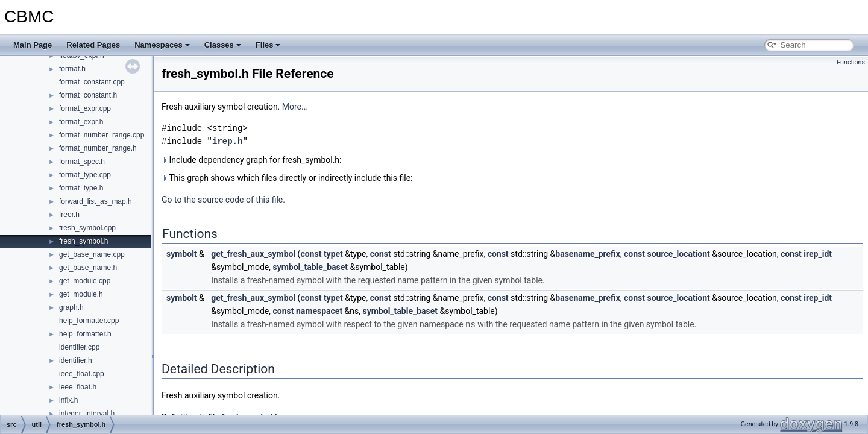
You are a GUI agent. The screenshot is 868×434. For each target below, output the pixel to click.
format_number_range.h (98, 148)
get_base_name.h (88, 268)
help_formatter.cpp (89, 321)
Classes (223, 45)
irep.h (227, 141)
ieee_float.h (78, 387)
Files (268, 45)
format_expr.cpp (85, 108)
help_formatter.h (85, 334)
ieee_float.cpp (82, 374)
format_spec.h (82, 162)
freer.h (69, 215)
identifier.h (76, 360)
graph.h (71, 307)
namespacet (319, 311)
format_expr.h (81, 122)
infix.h (68, 400)
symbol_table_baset (310, 267)
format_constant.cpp (92, 82)
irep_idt (818, 254)
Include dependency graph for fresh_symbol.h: (251, 160)
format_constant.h (88, 95)
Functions (851, 62)
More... (295, 107)
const (311, 254)
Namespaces (162, 45)
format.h (72, 69)
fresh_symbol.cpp (87, 228)
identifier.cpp (79, 347)
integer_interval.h (87, 414)
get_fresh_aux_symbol (253, 254)
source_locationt (678, 254)
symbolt (182, 254)
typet (333, 254)
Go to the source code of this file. (223, 200)
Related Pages (93, 45)
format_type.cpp (85, 175)
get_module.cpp (85, 281)
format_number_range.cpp (102, 135)
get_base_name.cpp (92, 254)
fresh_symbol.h (83, 241)
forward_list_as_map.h (96, 201)
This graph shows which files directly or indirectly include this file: (287, 178)
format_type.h (81, 188)
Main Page (33, 45)
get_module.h (81, 294)
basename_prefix (587, 254)
